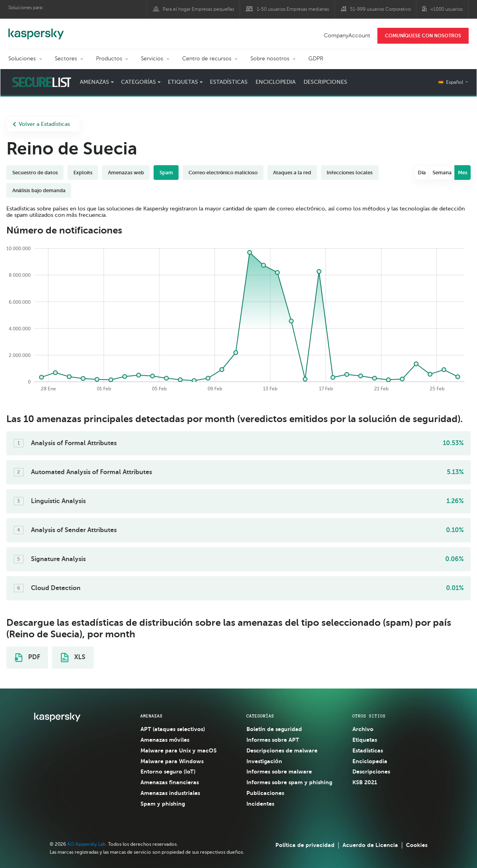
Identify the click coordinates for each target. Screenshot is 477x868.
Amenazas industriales (170, 793)
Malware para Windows (172, 761)
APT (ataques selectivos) (173, 729)
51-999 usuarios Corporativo (380, 9)
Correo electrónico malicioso (223, 173)
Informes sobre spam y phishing (289, 782)
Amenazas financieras (170, 782)
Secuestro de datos (35, 173)
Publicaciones (265, 793)
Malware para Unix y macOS (179, 750)
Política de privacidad (305, 845)
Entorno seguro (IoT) (168, 772)
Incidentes (260, 804)
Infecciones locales (350, 173)
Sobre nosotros (270, 59)
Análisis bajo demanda (39, 190)
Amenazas (94, 82)
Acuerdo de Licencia (370, 845)
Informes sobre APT (273, 740)
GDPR (316, 59)
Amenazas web (126, 173)
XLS (73, 658)
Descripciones (325, 82)
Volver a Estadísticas (41, 124)
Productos (109, 59)
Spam (166, 173)
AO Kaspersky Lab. (87, 844)
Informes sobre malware (279, 772)
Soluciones (22, 59)
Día (422, 173)
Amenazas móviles (165, 740)
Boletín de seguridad (274, 729)
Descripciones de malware (282, 750)
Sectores (66, 59)
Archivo (363, 729)
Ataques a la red (292, 173)
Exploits (83, 173)
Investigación (264, 761)
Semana (442, 173)
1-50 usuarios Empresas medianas (293, 9)
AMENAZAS (152, 716)
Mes (463, 173)
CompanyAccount (347, 36)
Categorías (138, 82)
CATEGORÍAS (260, 716)
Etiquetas (183, 82)
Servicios (152, 59)
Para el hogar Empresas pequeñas (199, 9)
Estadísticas (229, 82)
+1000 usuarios (447, 9)
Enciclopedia (276, 82)
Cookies (417, 845)
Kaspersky (36, 30)
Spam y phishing (163, 804)
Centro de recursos (207, 59)
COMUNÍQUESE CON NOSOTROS (423, 36)
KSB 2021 (365, 782)
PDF (27, 658)
